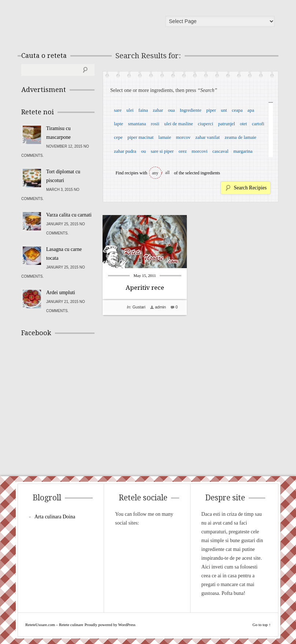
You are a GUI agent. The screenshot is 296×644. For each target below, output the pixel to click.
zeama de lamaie (240, 137)
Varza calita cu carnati (69, 215)
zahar (158, 110)
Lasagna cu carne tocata (64, 254)
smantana (137, 124)
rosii (155, 124)
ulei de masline (179, 124)
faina (143, 110)
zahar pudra (125, 151)
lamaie (165, 137)
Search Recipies (250, 188)
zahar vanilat (208, 137)
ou (143, 151)
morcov (183, 137)
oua (171, 110)
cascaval (221, 151)
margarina (243, 151)
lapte (119, 124)
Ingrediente (190, 110)
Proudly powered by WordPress (110, 625)
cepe (118, 137)
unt (224, 110)
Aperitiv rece (145, 288)
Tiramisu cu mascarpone (58, 133)
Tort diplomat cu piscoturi (63, 176)
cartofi (258, 124)
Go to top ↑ (262, 625)
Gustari (139, 307)
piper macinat (140, 137)
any (155, 173)
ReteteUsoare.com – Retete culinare (74, 23)
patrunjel (226, 124)
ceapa (237, 110)
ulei (130, 110)
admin (160, 307)
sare (118, 110)
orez (182, 151)
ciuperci (206, 124)
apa (251, 110)
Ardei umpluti (61, 293)
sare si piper (162, 151)
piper (211, 110)
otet (244, 124)
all (167, 173)
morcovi (199, 151)
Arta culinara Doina (55, 517)
